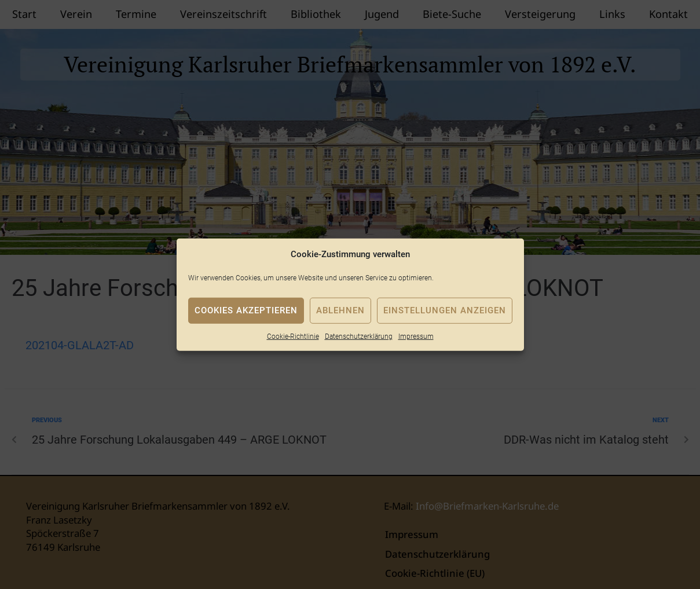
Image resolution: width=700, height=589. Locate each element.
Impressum (416, 336)
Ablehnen (340, 310)
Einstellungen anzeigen (445, 310)
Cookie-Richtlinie (293, 336)
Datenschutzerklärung (359, 336)
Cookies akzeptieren (246, 310)
